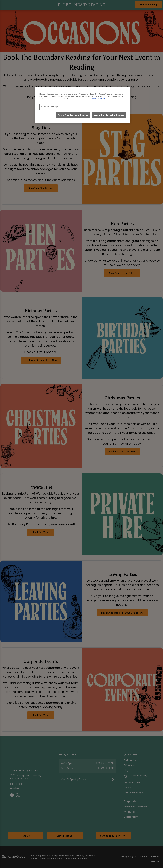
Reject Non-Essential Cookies (73, 115)
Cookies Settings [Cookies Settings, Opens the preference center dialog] (50, 107)
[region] (83, 105)
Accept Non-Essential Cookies (109, 115)
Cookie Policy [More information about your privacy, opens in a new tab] (98, 99)
